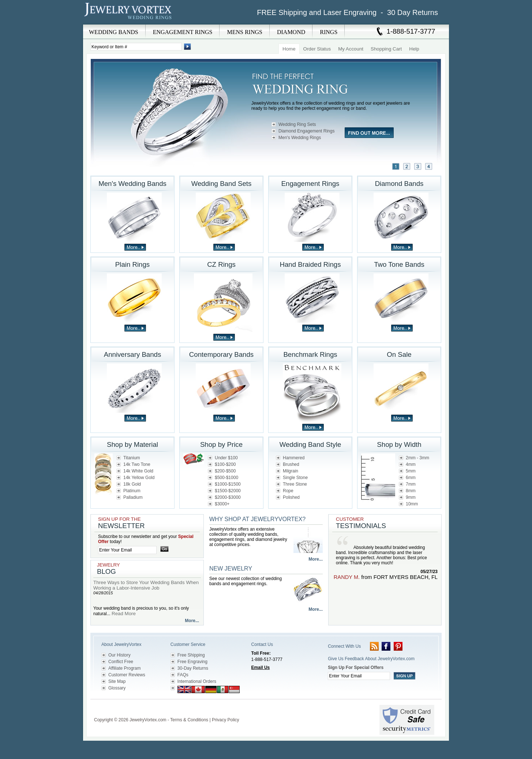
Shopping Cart (386, 49)
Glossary (117, 688)
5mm (411, 471)
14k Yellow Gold (139, 478)
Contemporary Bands (221, 354)
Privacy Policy (226, 720)
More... (192, 621)
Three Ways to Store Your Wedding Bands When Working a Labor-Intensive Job (146, 585)
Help (414, 49)
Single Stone (295, 478)
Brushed (291, 464)
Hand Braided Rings (310, 264)
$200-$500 (225, 471)
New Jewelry (231, 569)
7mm (411, 484)
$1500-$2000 (228, 491)
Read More (124, 614)
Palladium (133, 497)
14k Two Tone (137, 464)
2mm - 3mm (417, 458)
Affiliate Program (124, 668)
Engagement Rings (310, 184)
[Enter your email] (127, 550)
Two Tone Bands (399, 264)
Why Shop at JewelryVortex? (257, 519)
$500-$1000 (226, 478)
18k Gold (132, 484)
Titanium (132, 458)
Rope (288, 491)
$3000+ (222, 504)
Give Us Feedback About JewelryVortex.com (371, 659)
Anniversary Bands (133, 354)
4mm (411, 464)
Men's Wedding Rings (300, 138)
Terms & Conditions (189, 720)
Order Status (317, 49)
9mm (411, 497)
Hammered (294, 458)
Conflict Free (121, 662)
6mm (411, 478)
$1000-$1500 (228, 484)
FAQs (183, 675)
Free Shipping (191, 655)
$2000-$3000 (228, 497)
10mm (412, 504)
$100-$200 (225, 464)
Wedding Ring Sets (297, 124)
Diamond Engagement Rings (306, 131)
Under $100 (226, 458)
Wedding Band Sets (222, 184)
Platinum (132, 491)
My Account (351, 49)
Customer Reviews (127, 675)
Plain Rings (132, 264)
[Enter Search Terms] (136, 47)
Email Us (261, 668)
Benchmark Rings (310, 354)
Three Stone (295, 484)
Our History (119, 655)
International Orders (197, 681)
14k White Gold (138, 471)
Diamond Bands (399, 184)
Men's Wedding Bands (132, 184)
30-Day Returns (193, 668)
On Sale (399, 354)
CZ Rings (221, 264)
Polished (291, 497)
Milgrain (291, 471)
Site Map (117, 681)
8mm (411, 491)
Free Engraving (192, 662)
